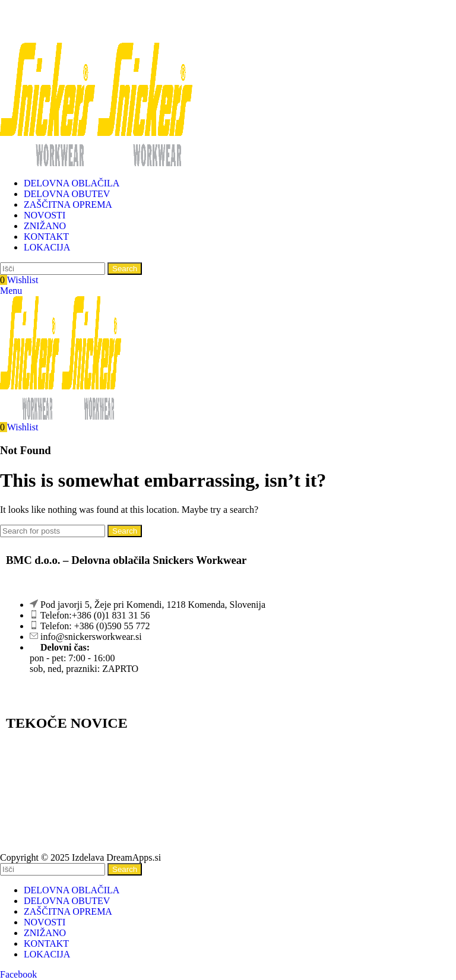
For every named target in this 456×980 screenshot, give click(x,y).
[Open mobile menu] (11, 291)
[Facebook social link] (18, 974)
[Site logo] (49, 163)
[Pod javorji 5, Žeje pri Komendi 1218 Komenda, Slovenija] (228, 800)
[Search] (53, 269)
